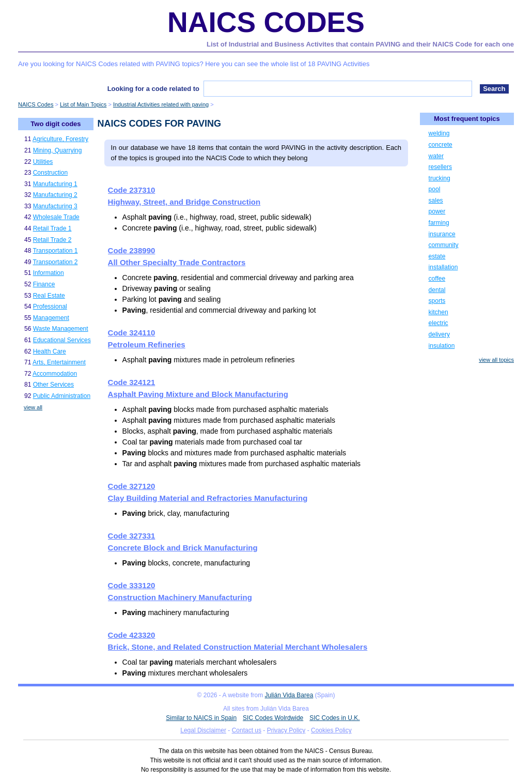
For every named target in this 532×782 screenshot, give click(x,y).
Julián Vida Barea (289, 695)
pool (435, 189)
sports (437, 301)
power (437, 211)
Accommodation (55, 374)
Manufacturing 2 (55, 195)
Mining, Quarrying (58, 150)
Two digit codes (56, 124)
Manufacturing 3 (55, 206)
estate (437, 256)
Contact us (247, 730)
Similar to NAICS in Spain (201, 718)
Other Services (53, 385)
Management (51, 318)
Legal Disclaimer (203, 730)
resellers (440, 167)
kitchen (439, 312)
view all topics (496, 360)
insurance (442, 234)
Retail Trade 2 (52, 240)
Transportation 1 (55, 251)
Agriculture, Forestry (60, 139)
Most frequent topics (467, 119)
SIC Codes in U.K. (334, 718)
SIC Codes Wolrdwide (273, 718)
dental (437, 290)
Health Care (50, 351)
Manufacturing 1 (55, 184)
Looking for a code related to (153, 89)
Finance (44, 284)
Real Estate (49, 296)
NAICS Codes (266, 22)
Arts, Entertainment (59, 362)
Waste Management (61, 329)
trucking (440, 178)
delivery (439, 334)
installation (443, 267)
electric (439, 323)
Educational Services (62, 340)
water (436, 156)
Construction (50, 173)
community (444, 245)
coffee (437, 279)
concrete (441, 145)
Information (49, 273)
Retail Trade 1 (52, 228)
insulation (442, 346)
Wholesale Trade (56, 217)
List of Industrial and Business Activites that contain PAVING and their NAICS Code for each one (360, 44)
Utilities (43, 162)
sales (436, 201)
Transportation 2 (55, 262)
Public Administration (62, 396)
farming (439, 223)
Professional (50, 306)
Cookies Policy (331, 730)
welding (439, 133)
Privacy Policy (286, 730)
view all (33, 407)
